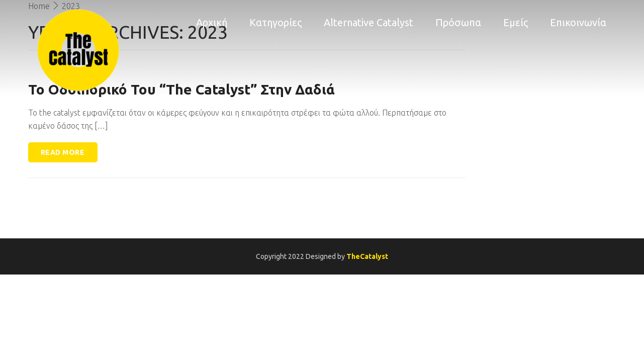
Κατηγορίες (275, 22)
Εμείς (516, 22)
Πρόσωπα (458, 22)
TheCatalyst (367, 256)
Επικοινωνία (578, 22)
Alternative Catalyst (369, 22)
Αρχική (212, 22)
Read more (63, 152)
